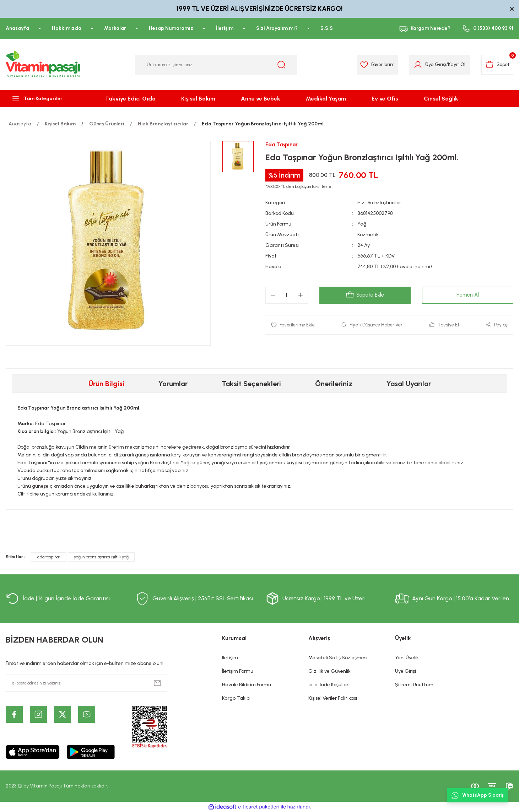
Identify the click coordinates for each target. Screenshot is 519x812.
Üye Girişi (406, 671)
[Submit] (157, 683)
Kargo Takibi (236, 698)
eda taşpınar (49, 557)
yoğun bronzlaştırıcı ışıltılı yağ (101, 557)
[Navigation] (43, 99)
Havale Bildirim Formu (247, 685)
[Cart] (496, 65)
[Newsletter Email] (86, 683)
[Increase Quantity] (301, 296)
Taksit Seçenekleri (251, 384)
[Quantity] (287, 296)
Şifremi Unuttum (414, 685)
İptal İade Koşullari (329, 685)
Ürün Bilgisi (106, 384)
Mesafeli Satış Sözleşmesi (338, 658)
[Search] (216, 65)
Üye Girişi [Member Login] (432, 64)
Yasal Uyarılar (409, 384)
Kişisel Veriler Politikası (333, 698)
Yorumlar (173, 384)
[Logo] (43, 65)
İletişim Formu (238, 671)
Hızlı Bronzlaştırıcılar (380, 203)
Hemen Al (467, 295)
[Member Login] (414, 65)
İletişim (230, 658)
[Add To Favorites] (294, 325)
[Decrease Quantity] (273, 296)
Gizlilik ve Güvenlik (329, 671)
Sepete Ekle (365, 296)
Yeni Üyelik (407, 658)
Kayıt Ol (453, 64)
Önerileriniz (334, 384)
